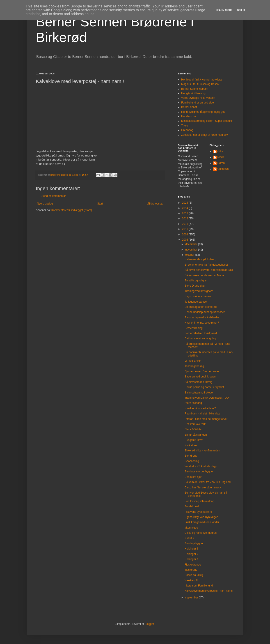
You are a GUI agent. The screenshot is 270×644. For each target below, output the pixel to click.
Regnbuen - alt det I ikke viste (202, 414)
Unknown (223, 169)
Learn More (224, 10)
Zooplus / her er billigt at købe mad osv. (205, 135)
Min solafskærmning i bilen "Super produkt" (207, 121)
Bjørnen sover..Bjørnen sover (202, 371)
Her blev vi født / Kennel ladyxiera (201, 80)
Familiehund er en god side (198, 103)
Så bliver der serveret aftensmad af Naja (209, 270)
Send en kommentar (54, 196)
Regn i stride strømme (198, 296)
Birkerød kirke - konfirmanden (202, 451)
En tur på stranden (196, 435)
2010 (185, 229)
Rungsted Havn (194, 440)
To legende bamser (196, 302)
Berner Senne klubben (195, 89)
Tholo (185, 126)
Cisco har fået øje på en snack (203, 488)
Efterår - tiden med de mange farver (206, 419)
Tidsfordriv (191, 570)
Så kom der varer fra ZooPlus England (208, 482)
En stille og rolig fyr (196, 281)
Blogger (149, 624)
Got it (241, 10)
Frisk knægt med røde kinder (202, 522)
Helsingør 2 (191, 554)
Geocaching (192, 461)
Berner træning (194, 328)
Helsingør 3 (191, 549)
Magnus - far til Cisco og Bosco (200, 84)
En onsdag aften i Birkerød (201, 307)
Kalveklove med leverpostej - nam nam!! (209, 591)
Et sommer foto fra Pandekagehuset (206, 265)
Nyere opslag (45, 204)
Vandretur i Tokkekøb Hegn (201, 466)
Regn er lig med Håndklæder (202, 317)
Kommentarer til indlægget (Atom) (72, 210)
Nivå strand (191, 445)
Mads (221, 157)
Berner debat (189, 107)
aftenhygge (191, 528)
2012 (185, 218)
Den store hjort (193, 477)
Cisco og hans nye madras (201, 533)
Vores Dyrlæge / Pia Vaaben (198, 98)
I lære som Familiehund (199, 586)
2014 (185, 208)
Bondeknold (192, 506)
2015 (185, 203)
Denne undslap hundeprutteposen (205, 312)
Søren (221, 163)
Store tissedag (193, 403)
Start (100, 204)
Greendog (187, 130)
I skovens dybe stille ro (198, 512)
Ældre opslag (155, 204)
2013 (185, 213)
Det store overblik (195, 424)
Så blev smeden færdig (198, 382)
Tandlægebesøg (194, 366)
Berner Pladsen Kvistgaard (201, 333)
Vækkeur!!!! (191, 580)
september (192, 598)
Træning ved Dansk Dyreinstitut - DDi (207, 398)
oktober (190, 255)
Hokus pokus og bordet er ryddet (204, 387)
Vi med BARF (193, 361)
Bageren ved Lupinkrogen (200, 377)
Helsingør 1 (191, 559)
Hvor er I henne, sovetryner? (202, 323)
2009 (185, 235)
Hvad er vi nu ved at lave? (200, 408)
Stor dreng (191, 456)
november (192, 250)
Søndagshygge (194, 543)
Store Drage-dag (195, 286)
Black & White (193, 429)
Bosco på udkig (194, 575)
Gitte (220, 151)
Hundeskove (189, 116)
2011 (185, 224)
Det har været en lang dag (200, 338)
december (192, 244)
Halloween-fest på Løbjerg (200, 259)
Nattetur (189, 538)
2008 (185, 240)
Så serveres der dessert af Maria (204, 275)
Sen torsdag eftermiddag (199, 501)
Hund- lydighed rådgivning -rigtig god (203, 112)
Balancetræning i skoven (199, 393)
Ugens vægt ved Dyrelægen (201, 517)
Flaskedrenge (193, 565)
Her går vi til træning (193, 93)
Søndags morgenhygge (199, 471)
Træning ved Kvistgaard (199, 291)
